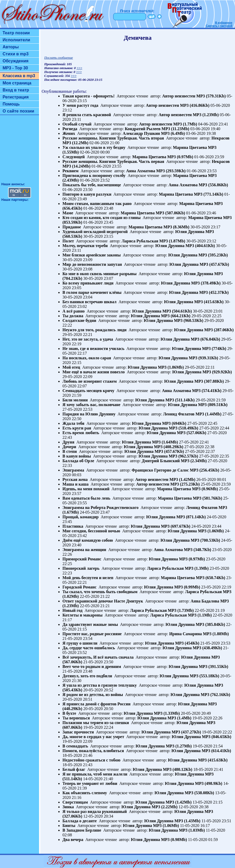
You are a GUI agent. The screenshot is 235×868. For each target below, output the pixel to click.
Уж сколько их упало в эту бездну (94, 147)
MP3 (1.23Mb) (206, 115)
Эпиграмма (73, 470)
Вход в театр (16, 90)
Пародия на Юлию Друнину (89, 414)
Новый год (72, 610)
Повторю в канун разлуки (87, 194)
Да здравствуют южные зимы (90, 624)
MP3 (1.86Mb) (171, 367)
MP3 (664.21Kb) (176, 316)
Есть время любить (81, 433)
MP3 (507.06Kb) (170, 213)
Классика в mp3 (19, 76)
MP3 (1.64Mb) (165, 442)
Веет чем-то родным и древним (92, 667)
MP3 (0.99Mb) (187, 587)
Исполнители (16, 40)
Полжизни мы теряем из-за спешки (96, 723)
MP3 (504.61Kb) (177, 311)
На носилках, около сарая (87, 358)
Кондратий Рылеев (143, 129)
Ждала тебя (73, 423)
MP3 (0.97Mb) (180, 157)
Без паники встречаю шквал (90, 302)
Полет (68, 241)
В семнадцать (75, 746)
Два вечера (73, 840)
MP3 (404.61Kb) (200, 246)
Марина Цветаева (190, 147)
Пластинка (73, 526)
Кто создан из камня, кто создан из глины (101, 218)
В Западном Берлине (82, 830)
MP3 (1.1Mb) (200, 615)
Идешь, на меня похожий (86, 489)
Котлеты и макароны (82, 615)
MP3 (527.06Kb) (192, 433)
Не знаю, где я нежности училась (93, 349)
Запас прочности (78, 732)
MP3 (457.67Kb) (214, 264)
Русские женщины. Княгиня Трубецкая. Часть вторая (113, 138)
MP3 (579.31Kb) (211, 96)
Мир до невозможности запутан (92, 264)
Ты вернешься (76, 718)
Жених (69, 133)
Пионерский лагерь (81, 568)
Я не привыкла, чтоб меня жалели (95, 774)
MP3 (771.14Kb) (209, 194)
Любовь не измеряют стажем (90, 381)
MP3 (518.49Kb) (184, 428)
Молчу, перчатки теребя (85, 246)
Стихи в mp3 (16, 54)
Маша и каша (75, 484)
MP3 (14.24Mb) (77, 166)
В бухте (69, 713)
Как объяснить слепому (85, 793)
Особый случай (77, 124)
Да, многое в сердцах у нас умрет (93, 737)
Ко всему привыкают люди (88, 283)
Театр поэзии (16, 33)
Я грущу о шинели (80, 643)
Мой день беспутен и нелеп (88, 578)
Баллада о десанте (80, 821)
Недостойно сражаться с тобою (91, 760)
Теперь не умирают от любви (90, 783)
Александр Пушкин (141, 133)
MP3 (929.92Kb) (217, 372)
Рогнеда (70, 129)
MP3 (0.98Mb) (174, 840)
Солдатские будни (79, 320)
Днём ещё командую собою (88, 540)
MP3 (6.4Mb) (173, 133)
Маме (68, 213)
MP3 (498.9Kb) (209, 783)
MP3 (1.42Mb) (182, 479)
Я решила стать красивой (87, 115)
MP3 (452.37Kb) (214, 292)
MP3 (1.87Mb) (172, 241)
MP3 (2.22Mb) (165, 807)
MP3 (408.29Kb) (169, 447)
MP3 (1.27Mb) (179, 746)
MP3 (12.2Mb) (75, 143)
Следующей (74, 157)
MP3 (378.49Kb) (206, 283)
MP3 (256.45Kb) (204, 470)
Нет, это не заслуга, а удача (88, 339)
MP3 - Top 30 (15, 68)
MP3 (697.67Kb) (176, 526)
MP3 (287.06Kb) (219, 330)
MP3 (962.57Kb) (183, 456)
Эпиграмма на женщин (84, 550)
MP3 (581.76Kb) (208, 498)
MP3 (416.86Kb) (195, 105)
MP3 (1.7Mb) (185, 124)
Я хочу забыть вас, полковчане (91, 405)
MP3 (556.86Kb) (213, 185)
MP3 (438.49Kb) (207, 648)
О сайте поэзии (18, 111)
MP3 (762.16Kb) (215, 695)
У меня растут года (80, 105)
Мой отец (71, 367)
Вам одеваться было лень (86, 498)
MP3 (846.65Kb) (217, 737)
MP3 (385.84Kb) (210, 624)
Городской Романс (80, 587)
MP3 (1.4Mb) (180, 718)
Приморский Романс (82, 559)
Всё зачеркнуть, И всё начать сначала (98, 657)
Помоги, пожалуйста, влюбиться (93, 751)
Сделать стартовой (219, 26)
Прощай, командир (81, 517)
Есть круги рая (77, 428)
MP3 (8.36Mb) (176, 227)
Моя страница (17, 83)
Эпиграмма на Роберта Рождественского (100, 508)
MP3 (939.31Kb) (203, 358)
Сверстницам (75, 802)
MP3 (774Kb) (214, 349)
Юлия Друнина (190, 232)
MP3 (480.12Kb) (178, 769)
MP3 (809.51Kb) (213, 405)
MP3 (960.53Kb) (189, 320)
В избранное (224, 23)
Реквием (71, 171)
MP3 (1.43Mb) (187, 821)
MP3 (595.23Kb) (213, 255)
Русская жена (75, 479)
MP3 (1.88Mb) (216, 634)
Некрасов (221, 138)
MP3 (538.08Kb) (199, 793)
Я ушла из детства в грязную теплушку (100, 685)
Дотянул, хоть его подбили (87, 676)
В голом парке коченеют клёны (92, 292)
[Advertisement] (20, 151)
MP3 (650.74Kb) (211, 578)
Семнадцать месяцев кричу (88, 391)
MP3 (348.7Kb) (198, 550)
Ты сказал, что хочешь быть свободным (100, 592)
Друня (68, 442)
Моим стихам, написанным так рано (97, 204)
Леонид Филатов (179, 414)
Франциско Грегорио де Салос (160, 470)
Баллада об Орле (78, 461)
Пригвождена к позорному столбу (94, 175)
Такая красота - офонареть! (88, 96)
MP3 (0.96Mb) (205, 489)
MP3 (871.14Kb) (191, 517)
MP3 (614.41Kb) (216, 751)
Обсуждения (15, 61)
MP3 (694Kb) (174, 423)
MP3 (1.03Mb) (192, 830)
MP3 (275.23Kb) (185, 484)
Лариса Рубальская (140, 241)
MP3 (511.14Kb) (180, 400)
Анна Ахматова (141, 171)
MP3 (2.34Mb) (194, 461)
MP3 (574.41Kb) (207, 391)
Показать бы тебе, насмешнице (92, 185)
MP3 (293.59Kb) (171, 171)
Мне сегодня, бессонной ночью (91, 531)
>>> (79, 68)
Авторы (11, 47)
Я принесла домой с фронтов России (96, 704)
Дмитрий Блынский (161, 461)
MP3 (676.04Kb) (205, 339)
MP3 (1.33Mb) (167, 713)
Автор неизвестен (179, 96)
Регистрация (16, 97)
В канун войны (77, 456)
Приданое (72, 227)
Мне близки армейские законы (92, 255)
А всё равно (74, 311)
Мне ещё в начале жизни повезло (94, 372)
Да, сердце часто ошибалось (89, 648)
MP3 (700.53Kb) (205, 540)
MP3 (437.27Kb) (186, 732)
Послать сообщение (59, 58)
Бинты (69, 826)
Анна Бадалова (205, 601)
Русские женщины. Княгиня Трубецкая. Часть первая (113, 161)
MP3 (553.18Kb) (204, 676)
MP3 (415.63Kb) (209, 302)
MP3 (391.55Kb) (214, 667)
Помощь (11, 104)
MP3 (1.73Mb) (181, 610)
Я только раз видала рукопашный (95, 811)
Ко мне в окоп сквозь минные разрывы (100, 274)
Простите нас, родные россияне (92, 634)
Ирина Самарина (185, 634)
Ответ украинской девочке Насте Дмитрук (103, 601)
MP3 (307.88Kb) (209, 381)
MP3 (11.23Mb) (176, 129)
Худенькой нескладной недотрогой (95, 232)
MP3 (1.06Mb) (211, 531)
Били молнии (75, 400)
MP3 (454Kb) (187, 643)
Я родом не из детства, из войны (93, 695)
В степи (70, 451)
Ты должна (73, 316)
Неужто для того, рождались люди (94, 330)
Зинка (68, 807)
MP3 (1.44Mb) (208, 414)
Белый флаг (74, 769)
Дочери (69, 447)
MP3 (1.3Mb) (197, 568)
